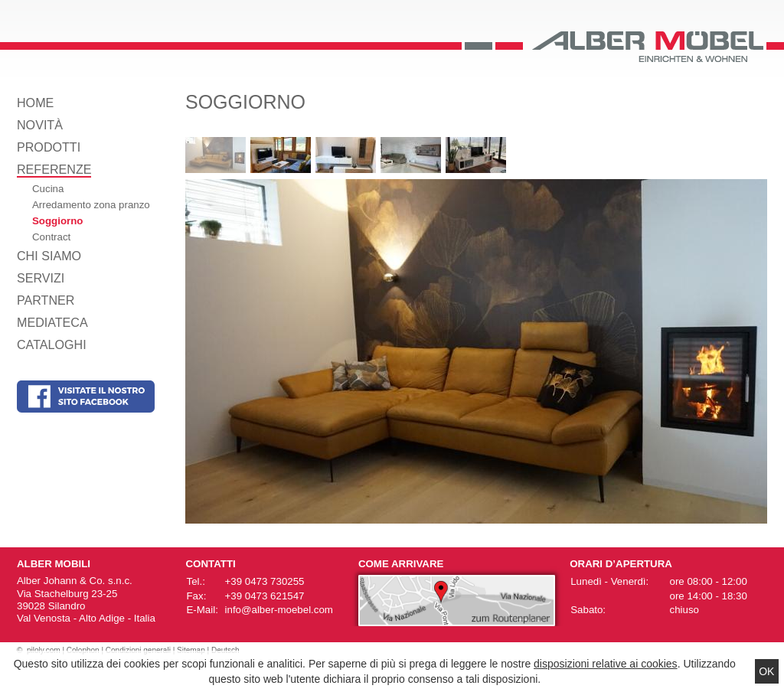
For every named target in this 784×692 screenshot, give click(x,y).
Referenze (54, 169)
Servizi (41, 278)
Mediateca (52, 322)
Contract (51, 237)
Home (35, 103)
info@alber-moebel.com (279, 610)
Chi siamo (49, 256)
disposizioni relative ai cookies (606, 664)
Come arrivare (401, 564)
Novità (40, 125)
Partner (46, 300)
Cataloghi (52, 344)
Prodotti (49, 147)
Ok (766, 671)
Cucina (48, 189)
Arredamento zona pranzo (91, 205)
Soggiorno (57, 221)
